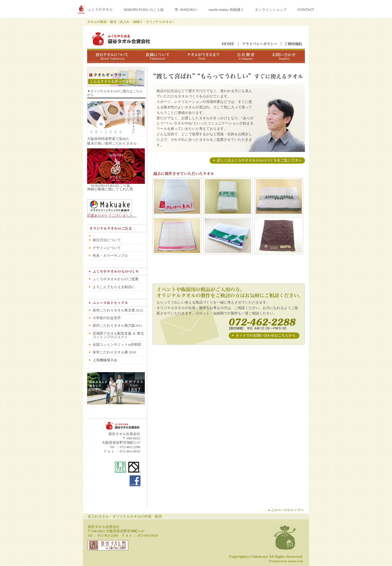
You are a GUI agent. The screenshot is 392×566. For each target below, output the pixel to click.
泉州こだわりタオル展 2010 (114, 352)
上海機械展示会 (105, 360)
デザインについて (107, 248)
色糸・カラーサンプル (110, 256)
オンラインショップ (271, 10)
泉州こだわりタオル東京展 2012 (118, 310)
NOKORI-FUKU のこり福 (144, 10)
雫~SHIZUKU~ (186, 10)
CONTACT (306, 10)
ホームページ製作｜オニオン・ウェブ (286, 561)
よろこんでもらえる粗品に (114, 287)
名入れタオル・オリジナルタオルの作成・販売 (125, 516)
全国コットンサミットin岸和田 (117, 345)
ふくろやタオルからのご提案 (116, 279)
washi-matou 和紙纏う (226, 10)
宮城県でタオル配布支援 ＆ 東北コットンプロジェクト (118, 335)
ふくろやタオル (100, 9)
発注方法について (107, 240)
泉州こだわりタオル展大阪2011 (117, 325)
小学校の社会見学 (107, 318)
